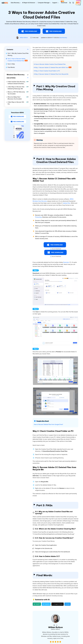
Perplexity (46, 604)
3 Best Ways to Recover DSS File (18, 103)
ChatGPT (37, 604)
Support (55, 3)
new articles (11, 78)
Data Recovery (15, 3)
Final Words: (11, 67)
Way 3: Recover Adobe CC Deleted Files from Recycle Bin (52, 74)
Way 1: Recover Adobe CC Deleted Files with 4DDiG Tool (52, 67)
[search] (73, 3)
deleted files (67, 203)
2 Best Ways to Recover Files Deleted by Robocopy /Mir (18, 88)
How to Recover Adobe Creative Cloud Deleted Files (50, 64)
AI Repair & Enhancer (29, 3)
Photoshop (38, 217)
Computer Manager (44, 3)
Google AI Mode (57, 604)
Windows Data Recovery (16, 75)
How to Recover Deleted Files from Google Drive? (48, 424)
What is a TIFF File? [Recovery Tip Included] (18, 93)
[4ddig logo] (5, 3)
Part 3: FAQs (11, 64)
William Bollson (24, 38)
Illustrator (66, 262)
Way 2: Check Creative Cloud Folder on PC (48, 71)
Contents (10, 49)
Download (64, 2)
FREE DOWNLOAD (29, 31)
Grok (68, 604)
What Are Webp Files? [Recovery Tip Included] (18, 98)
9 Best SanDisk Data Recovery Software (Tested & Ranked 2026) (18, 83)
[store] (70, 3)
